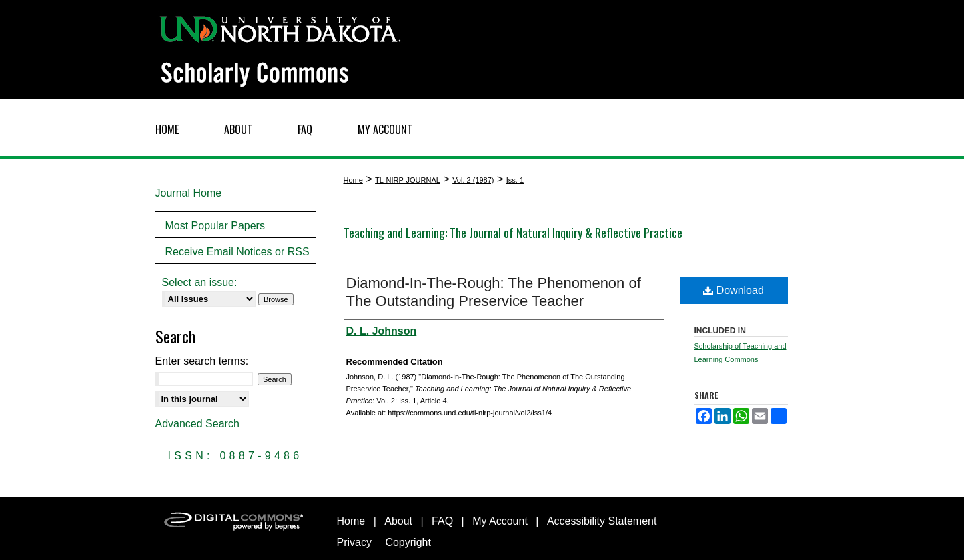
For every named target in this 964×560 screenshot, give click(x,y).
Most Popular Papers (215, 226)
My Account (500, 521)
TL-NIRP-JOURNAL (408, 180)
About (398, 521)
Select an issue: (200, 282)
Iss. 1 (515, 180)
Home (353, 180)
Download (734, 290)
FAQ (442, 521)
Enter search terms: (202, 361)
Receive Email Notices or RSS (237, 252)
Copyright (408, 542)
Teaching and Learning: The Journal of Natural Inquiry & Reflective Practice (513, 233)
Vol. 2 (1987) (473, 180)
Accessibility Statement (602, 521)
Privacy (354, 542)
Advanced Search (197, 424)
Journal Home (189, 193)
